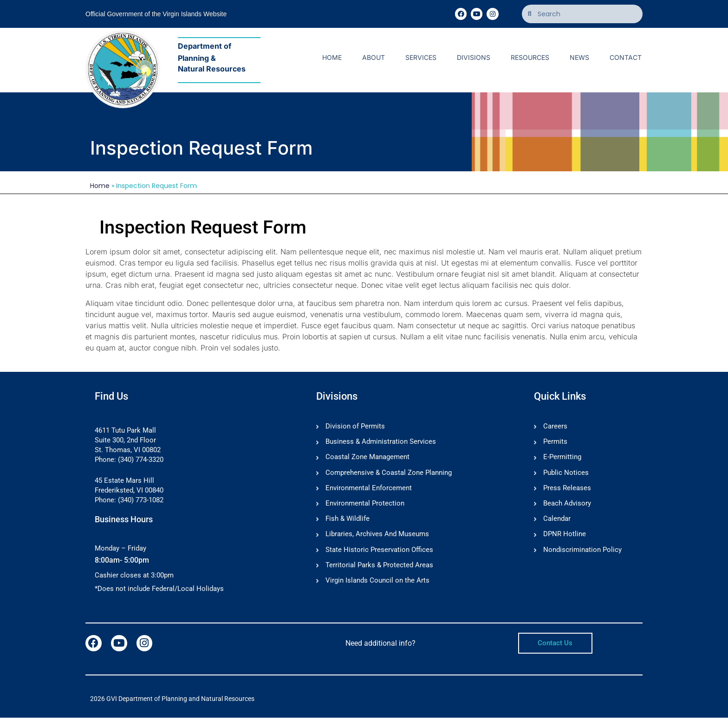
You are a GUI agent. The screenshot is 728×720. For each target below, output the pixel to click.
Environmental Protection (365, 506)
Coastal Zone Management (367, 458)
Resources (530, 57)
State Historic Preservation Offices (379, 553)
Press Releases (567, 490)
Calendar (557, 521)
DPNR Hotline (565, 537)
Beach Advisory (567, 506)
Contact (626, 57)
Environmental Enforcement (369, 490)
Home (332, 57)
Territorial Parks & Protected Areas (379, 569)
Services (421, 57)
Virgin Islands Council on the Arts (377, 584)
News (579, 57)
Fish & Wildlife (348, 521)
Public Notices (566, 474)
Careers (555, 427)
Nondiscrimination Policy (582, 553)
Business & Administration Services (381, 442)
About (374, 57)
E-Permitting (562, 458)
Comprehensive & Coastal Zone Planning (389, 474)
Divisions (474, 57)
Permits (555, 442)
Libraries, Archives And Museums (377, 537)
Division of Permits (355, 427)
